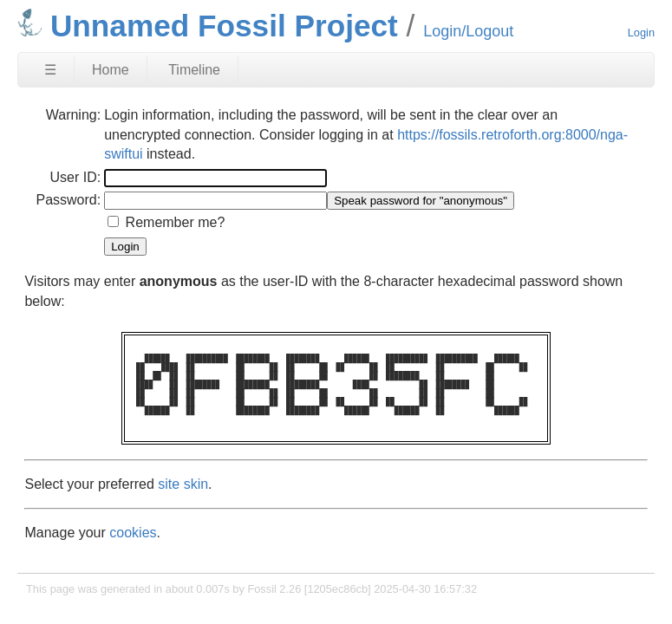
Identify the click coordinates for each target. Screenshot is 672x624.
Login (641, 32)
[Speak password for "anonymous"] (421, 201)
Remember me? (176, 222)
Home (111, 70)
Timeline (194, 70)
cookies (133, 533)
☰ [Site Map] (50, 70)
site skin (183, 484)
